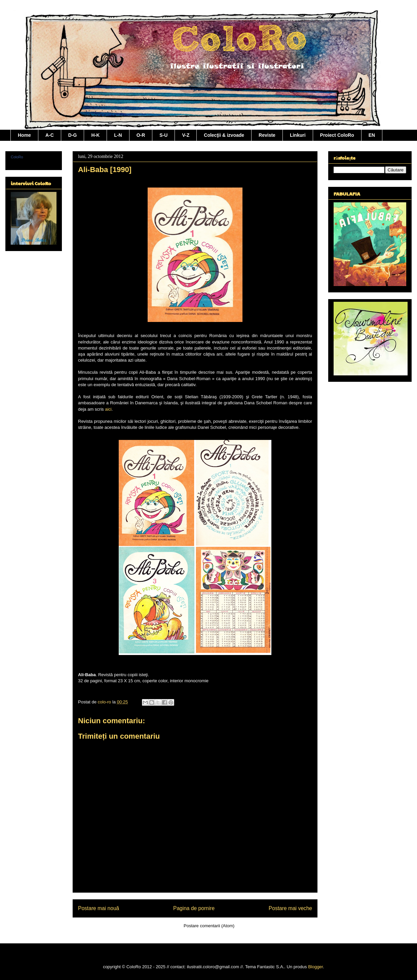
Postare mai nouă (99, 908)
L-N (118, 135)
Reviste (267, 135)
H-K (95, 135)
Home (24, 135)
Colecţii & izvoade (224, 135)
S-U (163, 135)
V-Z (186, 135)
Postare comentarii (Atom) (209, 926)
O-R (141, 135)
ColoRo (17, 157)
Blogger (315, 967)
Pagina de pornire (194, 908)
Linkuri (298, 135)
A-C (50, 135)
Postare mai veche (290, 908)
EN (372, 135)
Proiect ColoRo (337, 135)
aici (108, 409)
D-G (73, 135)
